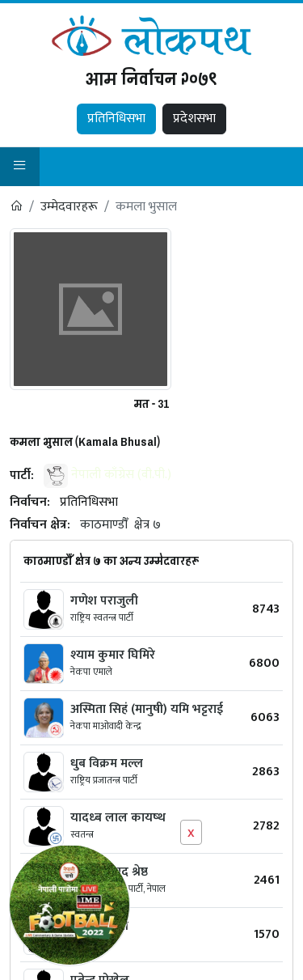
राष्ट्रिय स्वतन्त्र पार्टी (102, 617)
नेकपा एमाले (91, 672)
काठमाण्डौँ (104, 525)
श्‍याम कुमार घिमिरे (113, 655)
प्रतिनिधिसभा (116, 119)
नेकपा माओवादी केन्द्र (106, 726)
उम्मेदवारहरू (69, 207)
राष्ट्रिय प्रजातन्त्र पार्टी (104, 780)
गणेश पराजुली (104, 601)
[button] (20, 167)
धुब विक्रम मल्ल (107, 764)
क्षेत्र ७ (147, 525)
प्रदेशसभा (194, 119)
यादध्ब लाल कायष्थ (118, 818)
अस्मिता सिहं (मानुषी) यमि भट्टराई (147, 709)
